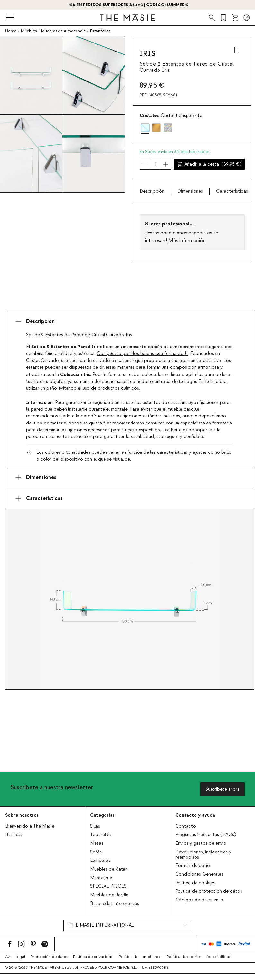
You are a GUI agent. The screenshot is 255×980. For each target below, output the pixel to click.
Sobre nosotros (22, 815)
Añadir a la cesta (209, 164)
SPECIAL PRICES (108, 886)
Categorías (102, 815)
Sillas (95, 826)
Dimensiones (190, 191)
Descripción (152, 191)
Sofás (96, 852)
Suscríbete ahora (223, 789)
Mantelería (101, 878)
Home (11, 31)
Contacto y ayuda (195, 815)
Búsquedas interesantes (114, 904)
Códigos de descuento (199, 900)
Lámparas (100, 861)
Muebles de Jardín (109, 895)
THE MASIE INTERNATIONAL (101, 925)
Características (232, 191)
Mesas (97, 843)
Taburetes (101, 835)
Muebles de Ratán (109, 869)
